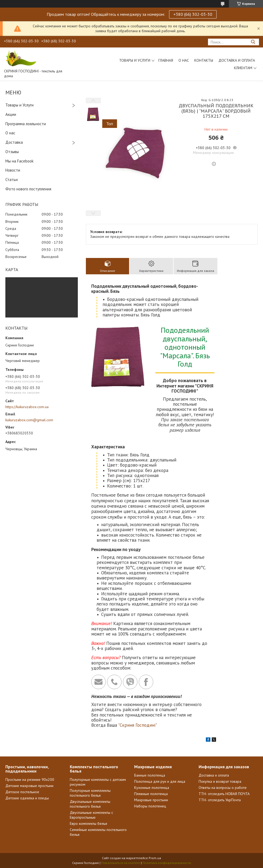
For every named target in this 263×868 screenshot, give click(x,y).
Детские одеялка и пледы (27, 798)
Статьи (12, 180)
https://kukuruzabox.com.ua (27, 407)
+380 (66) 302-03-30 (193, 14)
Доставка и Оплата (237, 60)
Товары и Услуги (19, 105)
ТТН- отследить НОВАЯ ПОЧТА (224, 794)
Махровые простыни (151, 800)
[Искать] (253, 42)
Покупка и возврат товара (220, 781)
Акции (11, 114)
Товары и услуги (135, 60)
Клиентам (243, 68)
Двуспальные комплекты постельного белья (90, 804)
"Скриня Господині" (138, 725)
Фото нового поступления (28, 189)
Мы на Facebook (19, 161)
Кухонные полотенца (152, 788)
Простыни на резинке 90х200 (30, 780)
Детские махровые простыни (29, 786)
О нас (184, 60)
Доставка (14, 142)
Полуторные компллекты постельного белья (90, 793)
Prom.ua (155, 858)
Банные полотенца (150, 775)
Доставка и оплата (214, 775)
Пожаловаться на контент (121, 863)
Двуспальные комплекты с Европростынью (91, 815)
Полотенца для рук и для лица (160, 781)
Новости (13, 170)
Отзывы (12, 152)
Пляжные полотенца (151, 794)
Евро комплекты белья (88, 823)
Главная (166, 60)
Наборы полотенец (150, 806)
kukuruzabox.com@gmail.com (29, 420)
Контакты (204, 60)
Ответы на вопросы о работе (223, 788)
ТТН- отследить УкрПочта (220, 800)
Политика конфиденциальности (167, 863)
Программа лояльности (26, 124)
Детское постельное (22, 792)
